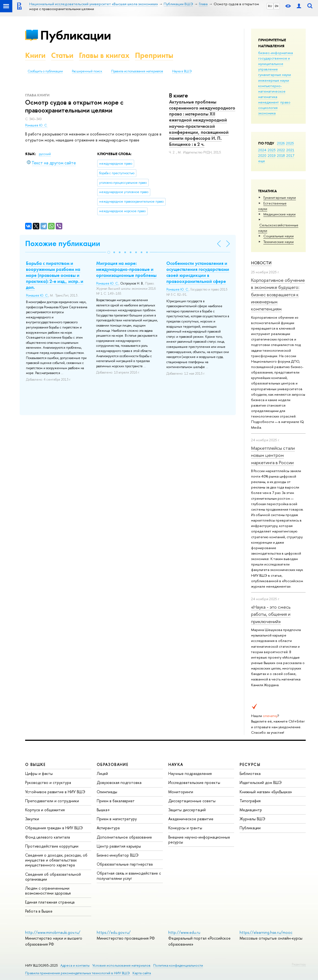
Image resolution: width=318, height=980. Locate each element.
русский (45, 154)
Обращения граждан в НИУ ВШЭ (54, 828)
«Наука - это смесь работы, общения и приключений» (271, 614)
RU (270, 6)
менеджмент (269, 102)
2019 (272, 155)
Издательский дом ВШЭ (261, 782)
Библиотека (250, 773)
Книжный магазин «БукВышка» (266, 792)
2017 (290, 155)
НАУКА (176, 764)
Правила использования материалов (137, 71)
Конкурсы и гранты (185, 828)
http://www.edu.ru (184, 932)
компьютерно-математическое (272, 88)
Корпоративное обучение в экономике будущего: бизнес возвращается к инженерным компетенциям (278, 294)
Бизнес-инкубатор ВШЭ (118, 855)
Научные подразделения (190, 773)
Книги (35, 55)
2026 (281, 143)
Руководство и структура (48, 782)
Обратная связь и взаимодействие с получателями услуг (129, 876)
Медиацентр (251, 810)
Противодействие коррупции (52, 846)
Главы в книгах (104, 55)
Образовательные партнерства (125, 864)
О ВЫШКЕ (36, 764)
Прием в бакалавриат (116, 801)
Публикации (76, 35)
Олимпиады (107, 792)
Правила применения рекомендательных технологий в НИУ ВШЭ (77, 973)
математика (268, 97)
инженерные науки (274, 80)
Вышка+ (103, 810)
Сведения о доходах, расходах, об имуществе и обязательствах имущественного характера (56, 860)
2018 (281, 155)
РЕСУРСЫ (250, 764)
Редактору (299, 964)
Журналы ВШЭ (252, 819)
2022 (281, 150)
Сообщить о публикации (45, 71)
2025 (290, 143)
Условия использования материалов (121, 965)
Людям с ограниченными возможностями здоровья (48, 891)
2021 (290, 150)
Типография (250, 801)
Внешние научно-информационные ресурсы (199, 840)
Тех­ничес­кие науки (279, 242)
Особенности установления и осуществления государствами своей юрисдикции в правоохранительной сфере (198, 272)
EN (277, 6)
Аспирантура (108, 828)
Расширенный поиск (87, 71)
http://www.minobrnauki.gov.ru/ (53, 932)
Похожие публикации (63, 243)
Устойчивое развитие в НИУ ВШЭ (55, 792)
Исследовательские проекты (194, 782)
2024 (262, 150)
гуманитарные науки (275, 75)
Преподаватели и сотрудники (52, 801)
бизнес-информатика (276, 53)
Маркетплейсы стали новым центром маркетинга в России (273, 455)
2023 (272, 150)
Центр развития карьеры (119, 846)
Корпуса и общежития (45, 810)
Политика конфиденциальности (178, 965)
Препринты (154, 55)
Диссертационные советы (192, 801)
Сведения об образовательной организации (53, 877)
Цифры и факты (39, 773)
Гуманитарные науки (280, 197)
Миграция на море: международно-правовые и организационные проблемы (126, 269)
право (285, 102)
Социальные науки (279, 236)
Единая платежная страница (50, 902)
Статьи (62, 55)
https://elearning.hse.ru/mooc (266, 932)
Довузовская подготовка (119, 782)
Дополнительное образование (124, 837)
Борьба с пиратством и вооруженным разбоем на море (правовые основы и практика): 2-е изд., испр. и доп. (55, 275)
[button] (109, 252)
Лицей (102, 773)
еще (262, 161)
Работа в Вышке (39, 911)
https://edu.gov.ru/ (114, 932)
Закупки (32, 819)
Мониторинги (181, 792)
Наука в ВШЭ (182, 71)
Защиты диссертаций (187, 810)
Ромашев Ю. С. (36, 125)
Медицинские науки (279, 214)
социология (268, 108)
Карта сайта (142, 973)
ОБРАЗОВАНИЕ (113, 764)
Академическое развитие (191, 819)
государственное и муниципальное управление (274, 64)
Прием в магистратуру (117, 819)
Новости (261, 263)
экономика (267, 113)
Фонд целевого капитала (48, 837)
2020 (262, 155)
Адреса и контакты (75, 965)
